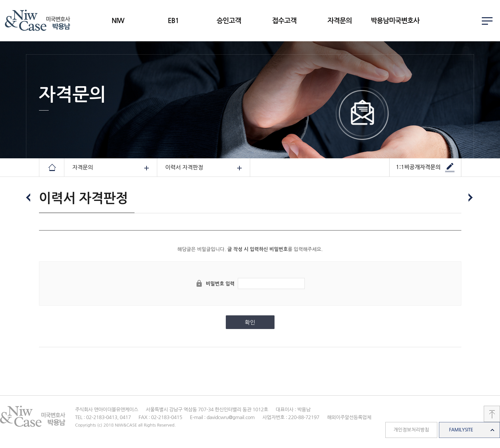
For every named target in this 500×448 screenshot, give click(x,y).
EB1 (173, 21)
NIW (118, 21)
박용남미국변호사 (395, 21)
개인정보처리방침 (411, 430)
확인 (250, 322)
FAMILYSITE (461, 430)
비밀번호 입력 (220, 284)
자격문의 (340, 21)
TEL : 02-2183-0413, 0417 (103, 417)
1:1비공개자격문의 (418, 167)
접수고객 (284, 21)
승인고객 (229, 21)
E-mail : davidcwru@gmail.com (222, 417)
